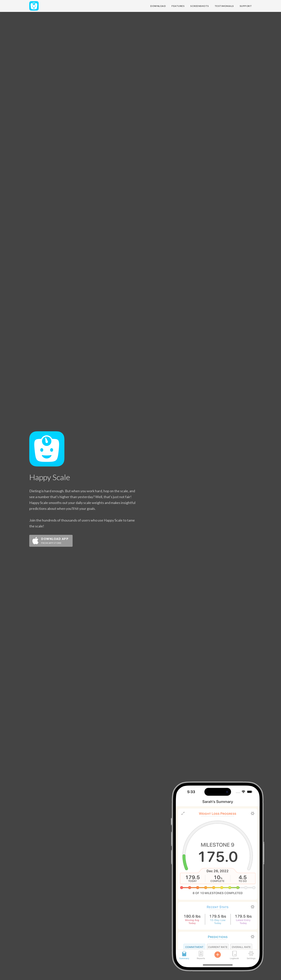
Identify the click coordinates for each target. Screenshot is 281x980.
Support (246, 6)
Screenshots (200, 6)
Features (178, 6)
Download (158, 6)
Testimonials (224, 6)
